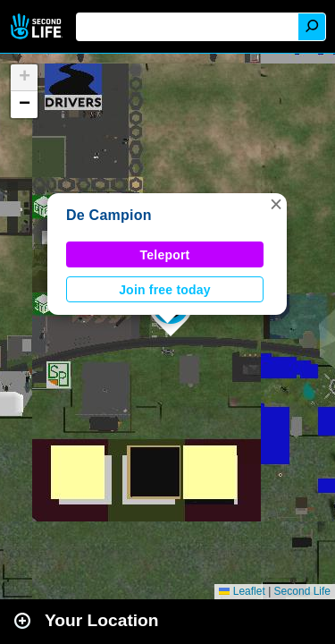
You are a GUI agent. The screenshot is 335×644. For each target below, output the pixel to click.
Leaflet (242, 591)
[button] (276, 204)
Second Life (38, 26)
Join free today (165, 290)
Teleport (165, 255)
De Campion (109, 215)
